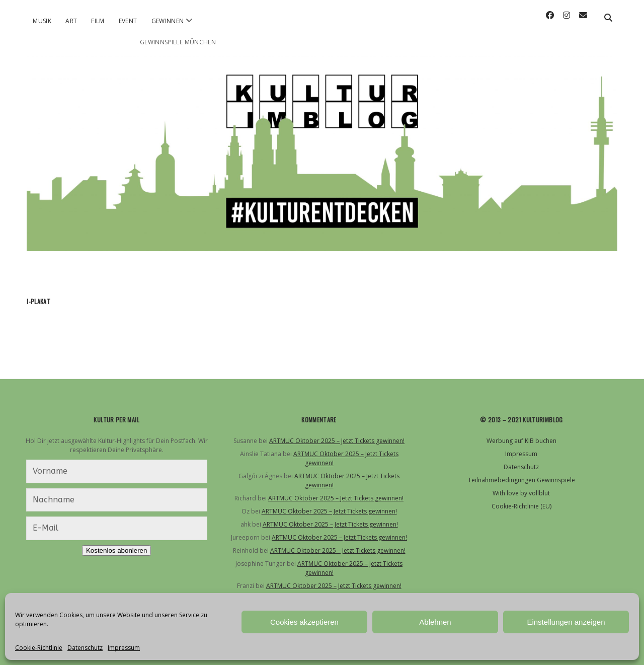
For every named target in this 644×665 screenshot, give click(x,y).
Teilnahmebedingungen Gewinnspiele (521, 480)
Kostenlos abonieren (117, 550)
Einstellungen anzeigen (566, 622)
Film (98, 21)
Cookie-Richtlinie (39, 648)
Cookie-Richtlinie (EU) (521, 506)
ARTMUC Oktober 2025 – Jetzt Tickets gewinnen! (337, 441)
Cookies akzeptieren (304, 622)
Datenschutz (85, 648)
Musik (42, 21)
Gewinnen (168, 21)
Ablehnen (435, 622)
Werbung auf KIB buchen (521, 441)
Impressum (124, 648)
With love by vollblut (521, 493)
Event (128, 21)
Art (71, 21)
